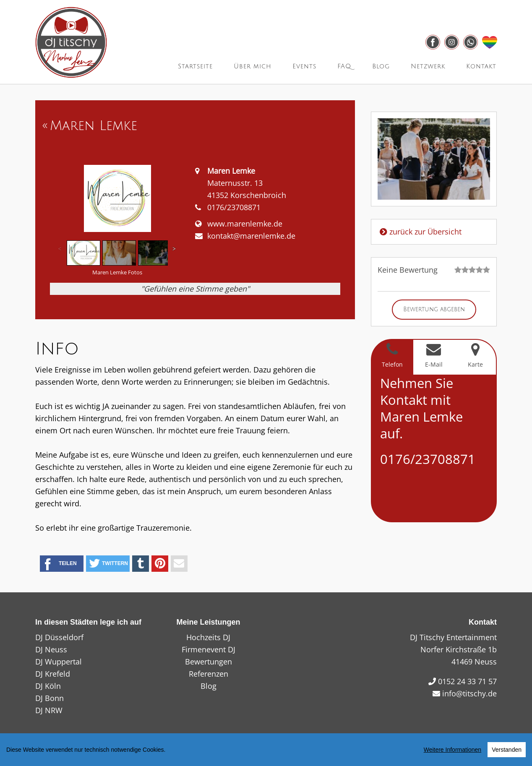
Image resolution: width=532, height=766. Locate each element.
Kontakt (481, 66)
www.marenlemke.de (245, 224)
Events (304, 66)
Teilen (61, 564)
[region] (266, 750)
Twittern (108, 564)
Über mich (253, 66)
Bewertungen (209, 662)
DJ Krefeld (53, 674)
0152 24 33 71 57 (467, 681)
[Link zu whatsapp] (471, 42)
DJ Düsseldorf (59, 637)
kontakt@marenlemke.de (251, 236)
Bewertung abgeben (434, 309)
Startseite (195, 66)
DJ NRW (49, 710)
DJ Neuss (51, 649)
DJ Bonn (50, 698)
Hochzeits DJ (208, 637)
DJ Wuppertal (59, 662)
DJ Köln (48, 686)
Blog (381, 66)
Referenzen (209, 674)
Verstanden (507, 750)
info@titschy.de (469, 693)
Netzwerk (428, 66)
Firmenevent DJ (209, 649)
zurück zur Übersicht (420, 232)
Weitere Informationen (452, 750)
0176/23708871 (428, 459)
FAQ (344, 66)
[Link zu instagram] (452, 42)
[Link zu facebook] (433, 42)
